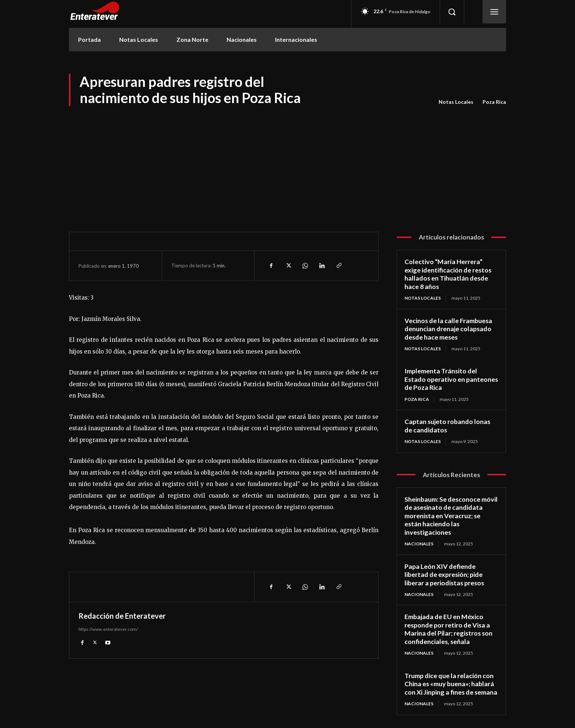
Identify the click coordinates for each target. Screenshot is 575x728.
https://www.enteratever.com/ (108, 629)
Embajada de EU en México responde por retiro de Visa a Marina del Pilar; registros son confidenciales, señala (449, 629)
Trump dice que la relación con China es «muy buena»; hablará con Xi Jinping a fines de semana (451, 684)
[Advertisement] (287, 162)
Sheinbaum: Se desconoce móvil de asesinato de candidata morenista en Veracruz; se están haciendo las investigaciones (451, 516)
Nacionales (419, 544)
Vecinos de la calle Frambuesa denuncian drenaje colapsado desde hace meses (449, 329)
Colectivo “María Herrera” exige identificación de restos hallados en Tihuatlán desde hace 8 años (448, 274)
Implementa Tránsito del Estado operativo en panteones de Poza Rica (441, 379)
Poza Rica (494, 102)
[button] (452, 12)
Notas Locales (456, 102)
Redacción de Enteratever (122, 616)
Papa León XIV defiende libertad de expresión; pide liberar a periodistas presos (445, 575)
